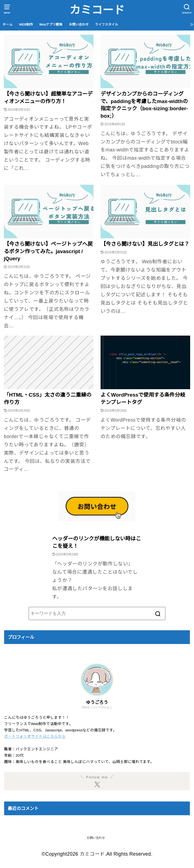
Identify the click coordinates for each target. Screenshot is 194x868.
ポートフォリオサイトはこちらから (35, 736)
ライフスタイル (107, 24)
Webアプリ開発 (51, 24)
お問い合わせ (79, 24)
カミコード (97, 10)
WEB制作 (26, 24)
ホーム (8, 24)
